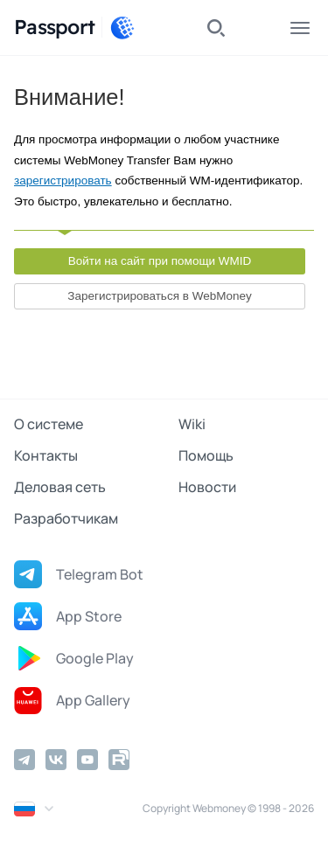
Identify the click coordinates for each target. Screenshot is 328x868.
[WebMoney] (122, 28)
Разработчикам (66, 518)
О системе (49, 424)
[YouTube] (87, 760)
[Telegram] (24, 760)
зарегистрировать (63, 181)
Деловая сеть (60, 487)
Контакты (46, 455)
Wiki (192, 424)
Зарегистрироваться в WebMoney (159, 296)
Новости (207, 487)
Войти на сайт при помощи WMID (160, 261)
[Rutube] (119, 760)
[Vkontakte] (56, 760)
